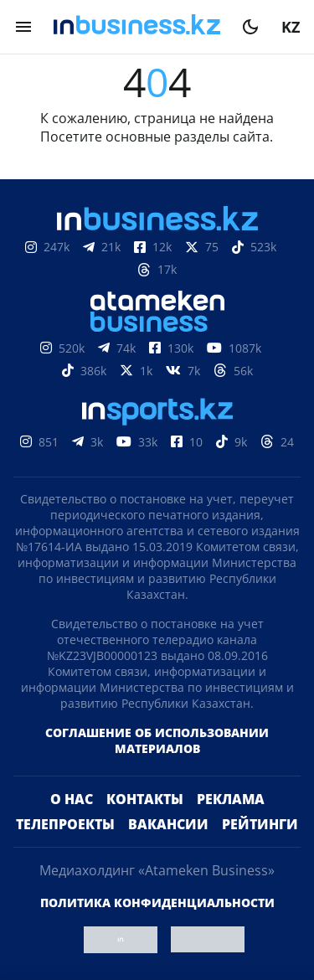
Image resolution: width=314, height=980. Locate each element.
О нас (72, 799)
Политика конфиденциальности (157, 903)
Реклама (231, 799)
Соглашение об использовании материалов (157, 740)
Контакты (145, 799)
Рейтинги (260, 824)
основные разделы (167, 137)
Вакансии (168, 824)
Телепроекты (65, 824)
